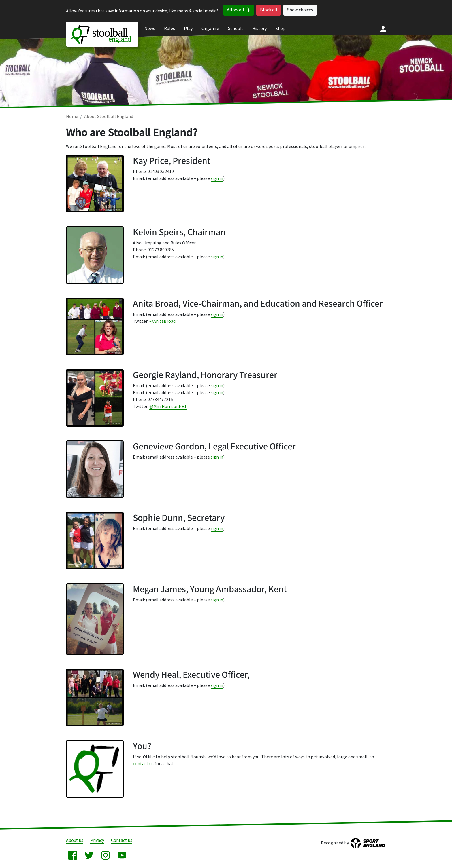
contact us (143, 764)
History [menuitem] (259, 29)
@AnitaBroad (162, 321)
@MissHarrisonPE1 (168, 407)
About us (75, 841)
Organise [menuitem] (210, 29)
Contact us (122, 841)
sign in (217, 179)
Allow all (236, 10)
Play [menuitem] (188, 29)
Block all (269, 10)
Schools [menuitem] (236, 29)
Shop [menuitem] (281, 29)
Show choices (300, 10)
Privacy (97, 841)
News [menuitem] (150, 29)
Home (72, 117)
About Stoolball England (109, 117)
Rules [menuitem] (169, 29)
